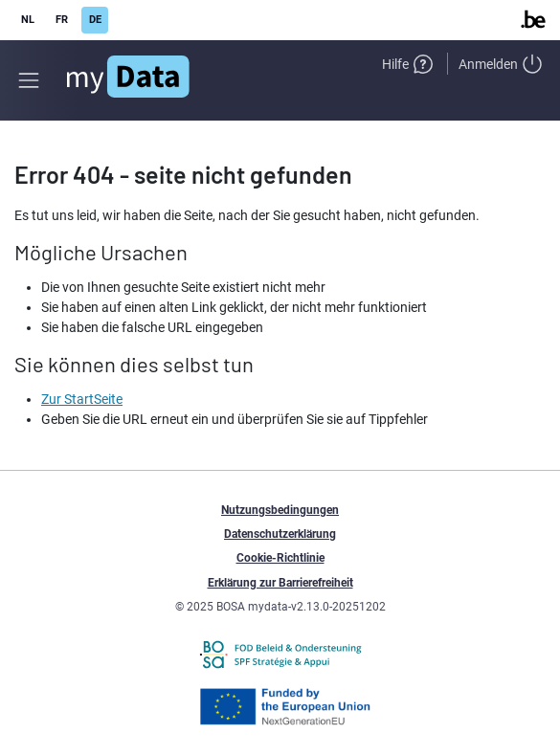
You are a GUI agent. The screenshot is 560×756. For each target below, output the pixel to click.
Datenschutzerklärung (280, 534)
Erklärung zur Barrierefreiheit (280, 583)
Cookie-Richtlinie (280, 558)
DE (95, 20)
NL (28, 20)
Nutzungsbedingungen (280, 510)
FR (62, 20)
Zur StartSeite (82, 399)
